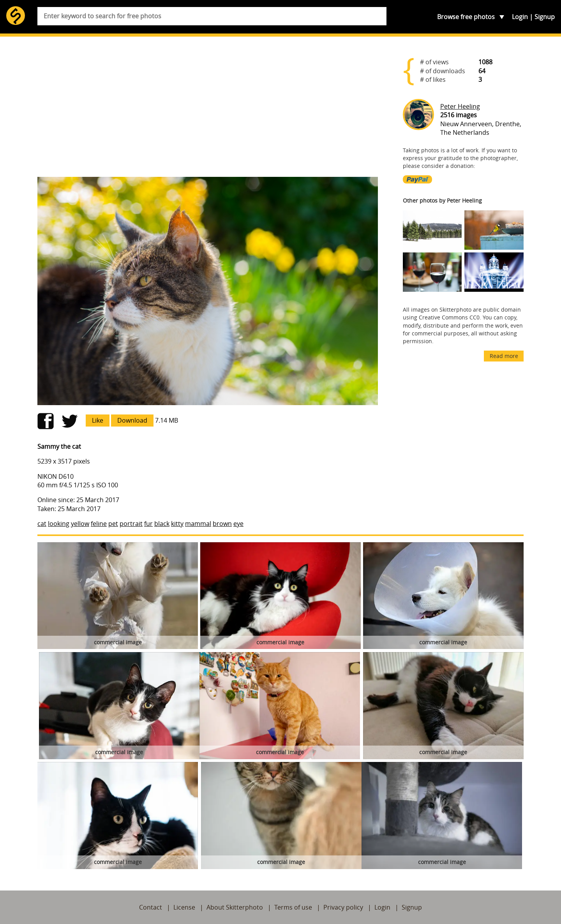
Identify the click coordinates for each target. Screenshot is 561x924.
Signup (545, 17)
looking (59, 524)
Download (132, 420)
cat (42, 524)
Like (98, 420)
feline (99, 524)
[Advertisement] (208, 110)
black (162, 524)
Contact (151, 907)
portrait (131, 524)
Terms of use (293, 907)
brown (222, 524)
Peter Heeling (460, 106)
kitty (177, 524)
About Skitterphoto (235, 907)
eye (238, 524)
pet (113, 524)
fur (148, 524)
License (184, 907)
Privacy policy (343, 907)
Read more (504, 356)
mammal (198, 524)
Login (520, 17)
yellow (80, 524)
